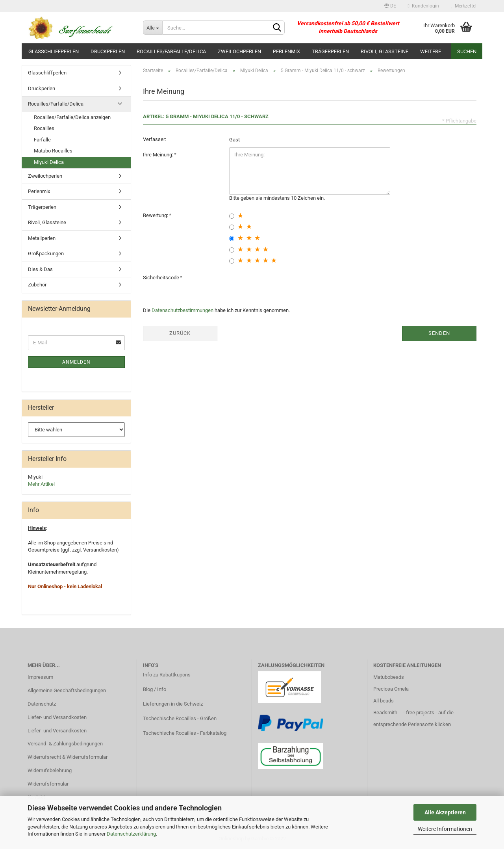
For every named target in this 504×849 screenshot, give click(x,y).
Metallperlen (42, 238)
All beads (384, 701)
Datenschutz (42, 704)
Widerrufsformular (48, 784)
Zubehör (37, 285)
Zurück (180, 333)
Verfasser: (155, 139)
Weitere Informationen (445, 829)
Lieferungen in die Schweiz (173, 704)
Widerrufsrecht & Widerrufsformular (68, 757)
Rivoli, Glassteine (384, 51)
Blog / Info (155, 689)
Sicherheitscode (162, 278)
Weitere (431, 51)
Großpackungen (46, 254)
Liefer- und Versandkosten (57, 717)
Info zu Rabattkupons (167, 675)
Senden (439, 333)
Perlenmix (286, 51)
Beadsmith (385, 712)
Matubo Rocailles (53, 151)
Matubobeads (389, 677)
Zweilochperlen (239, 51)
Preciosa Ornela (391, 689)
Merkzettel (464, 6)
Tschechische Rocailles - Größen (180, 718)
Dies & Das (40, 269)
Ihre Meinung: (159, 155)
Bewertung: (156, 215)
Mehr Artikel (41, 484)
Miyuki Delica (49, 162)
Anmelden (76, 362)
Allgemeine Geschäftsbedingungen (67, 690)
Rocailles (44, 128)
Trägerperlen (330, 51)
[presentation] (289, 286)
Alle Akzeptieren (445, 812)
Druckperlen (108, 51)
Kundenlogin (423, 6)
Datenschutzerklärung (131, 834)
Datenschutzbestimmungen (183, 310)
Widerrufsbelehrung (50, 770)
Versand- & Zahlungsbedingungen (65, 744)
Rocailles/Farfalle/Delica (171, 51)
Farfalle (42, 140)
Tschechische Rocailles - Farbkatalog (185, 733)
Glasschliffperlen (54, 51)
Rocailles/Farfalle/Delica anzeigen (72, 117)
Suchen (467, 51)
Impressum (40, 677)
